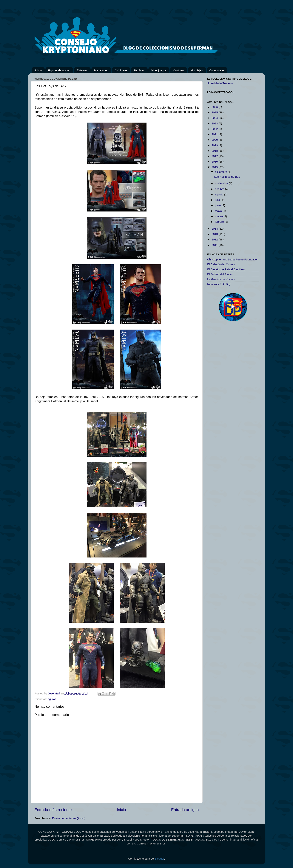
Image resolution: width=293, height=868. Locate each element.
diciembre (221, 172)
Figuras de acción (59, 70)
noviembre (222, 183)
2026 (215, 107)
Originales (121, 70)
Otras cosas (217, 70)
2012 (215, 239)
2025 (215, 112)
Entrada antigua (185, 810)
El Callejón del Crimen (221, 264)
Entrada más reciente (53, 810)
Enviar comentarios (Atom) (69, 818)
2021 (215, 134)
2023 (215, 123)
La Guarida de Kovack (221, 279)
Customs (179, 70)
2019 (215, 145)
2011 (215, 245)
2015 (215, 167)
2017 (215, 156)
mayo (219, 211)
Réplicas (139, 70)
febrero (220, 222)
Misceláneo (101, 70)
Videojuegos (159, 70)
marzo (219, 216)
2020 (215, 140)
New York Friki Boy (219, 284)
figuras (52, 699)
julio (218, 200)
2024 (215, 118)
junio (218, 205)
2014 (215, 229)
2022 (215, 129)
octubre (220, 189)
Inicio (38, 70)
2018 (215, 151)
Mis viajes (197, 70)
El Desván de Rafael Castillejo (226, 269)
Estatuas (82, 70)
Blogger (159, 859)
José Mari (54, 693)
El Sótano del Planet (220, 274)
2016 (215, 162)
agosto (219, 194)
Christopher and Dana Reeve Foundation (233, 259)
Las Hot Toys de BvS (227, 177)
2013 (215, 234)
